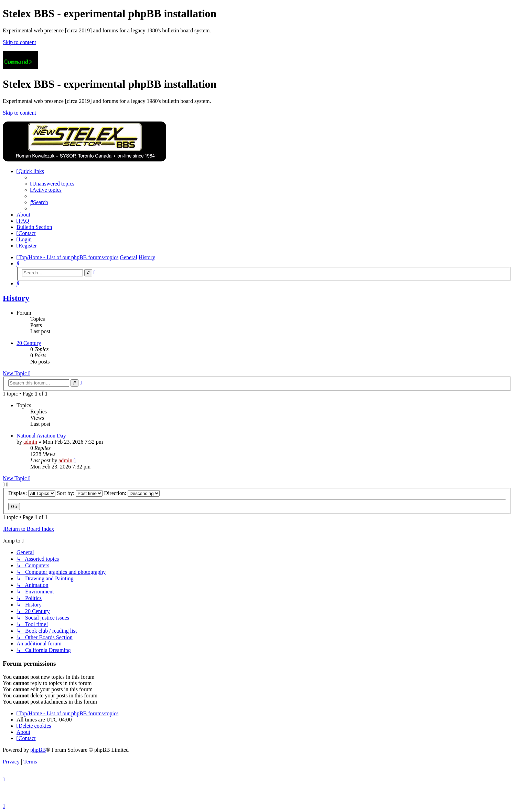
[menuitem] (52, 184)
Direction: (132, 493)
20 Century (29, 343)
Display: (32, 493)
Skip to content (19, 42)
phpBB (38, 750)
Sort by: (80, 493)
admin (30, 442)
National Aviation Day (41, 436)
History (16, 298)
